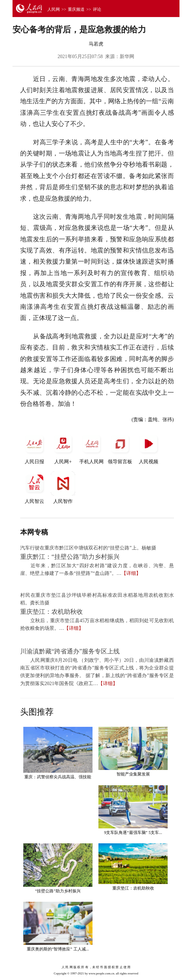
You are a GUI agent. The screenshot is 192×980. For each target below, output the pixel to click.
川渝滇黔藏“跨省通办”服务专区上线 (70, 651)
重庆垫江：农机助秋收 (51, 612)
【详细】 (131, 573)
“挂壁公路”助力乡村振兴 (58, 891)
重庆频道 (76, 9)
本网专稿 (34, 532)
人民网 (54, 9)
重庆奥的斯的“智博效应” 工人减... (58, 949)
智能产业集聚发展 (133, 774)
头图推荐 (37, 712)
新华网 (127, 57)
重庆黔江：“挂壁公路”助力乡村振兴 (70, 557)
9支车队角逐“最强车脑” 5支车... (133, 833)
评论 (97, 9)
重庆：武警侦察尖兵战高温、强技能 (58, 777)
